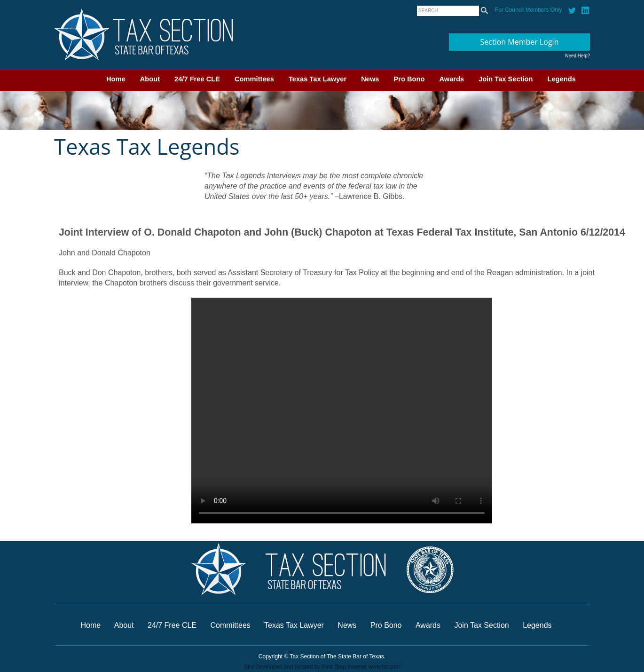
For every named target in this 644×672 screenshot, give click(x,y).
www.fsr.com (384, 667)
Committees (254, 79)
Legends (562, 79)
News (370, 79)
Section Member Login (520, 42)
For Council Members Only (529, 10)
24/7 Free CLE (197, 79)
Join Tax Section (506, 79)
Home (116, 79)
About (150, 79)
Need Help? (577, 56)
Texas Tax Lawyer (318, 79)
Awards (452, 79)
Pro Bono (409, 79)
